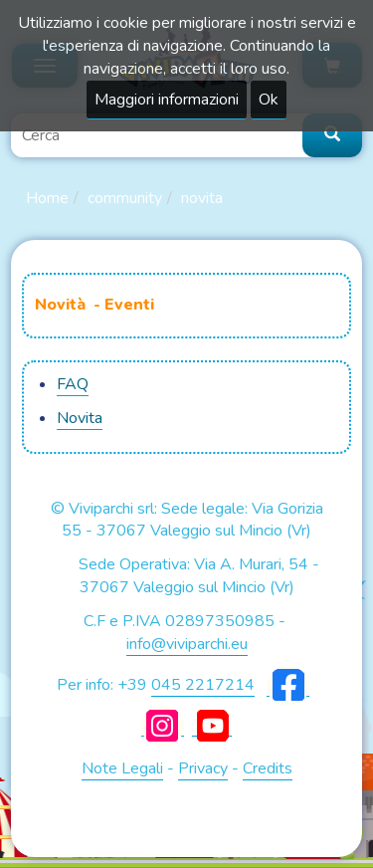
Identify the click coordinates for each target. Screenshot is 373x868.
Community (125, 198)
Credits (268, 768)
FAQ (73, 384)
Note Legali (122, 768)
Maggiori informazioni (167, 100)
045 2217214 (203, 685)
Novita (202, 198)
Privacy (203, 768)
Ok (269, 100)
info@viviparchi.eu (187, 644)
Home (47, 198)
